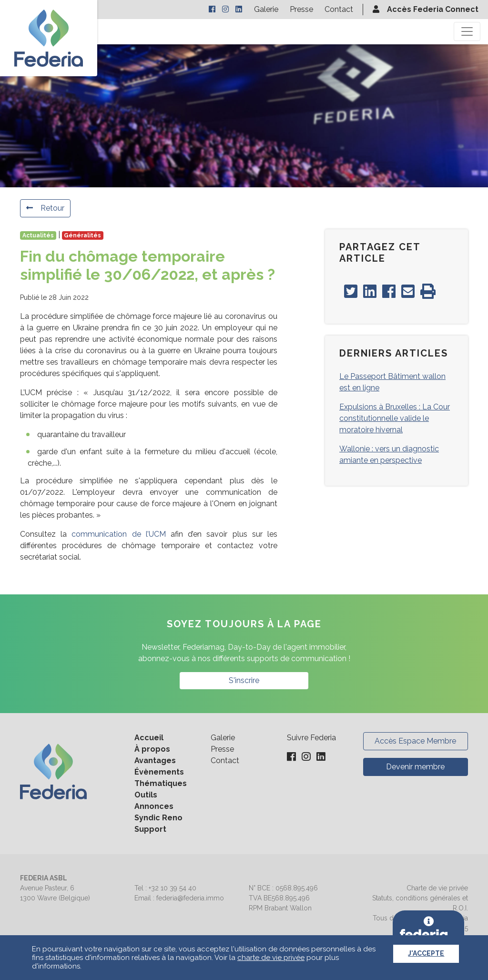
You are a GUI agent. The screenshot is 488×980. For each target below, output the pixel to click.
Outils (146, 795)
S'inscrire (244, 680)
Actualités (38, 235)
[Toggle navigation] (467, 31)
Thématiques (161, 783)
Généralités (82, 235)
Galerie (266, 9)
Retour (45, 208)
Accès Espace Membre (415, 741)
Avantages (155, 761)
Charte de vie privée (437, 888)
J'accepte (426, 953)
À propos (152, 749)
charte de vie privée (271, 958)
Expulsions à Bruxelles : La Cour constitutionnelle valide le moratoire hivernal (395, 418)
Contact (339, 9)
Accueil (149, 738)
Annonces (154, 806)
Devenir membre (415, 767)
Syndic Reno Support (158, 823)
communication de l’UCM (118, 534)
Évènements (159, 772)
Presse (301, 9)
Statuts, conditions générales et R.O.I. (420, 903)
